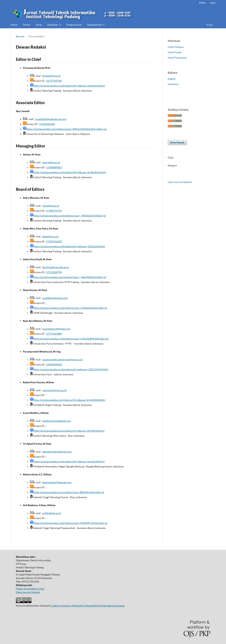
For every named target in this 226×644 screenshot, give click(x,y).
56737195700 (54, 81)
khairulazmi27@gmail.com (57, 482)
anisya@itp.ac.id (51, 162)
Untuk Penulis (175, 52)
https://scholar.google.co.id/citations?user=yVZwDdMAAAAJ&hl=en (71, 339)
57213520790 (54, 272)
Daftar (203, 3)
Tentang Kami (95, 25)
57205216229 (54, 241)
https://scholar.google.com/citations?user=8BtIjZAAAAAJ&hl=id (69, 492)
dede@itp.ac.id (50, 236)
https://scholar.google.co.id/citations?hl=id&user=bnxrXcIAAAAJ (69, 461)
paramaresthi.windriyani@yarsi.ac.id (62, 359)
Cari (210, 25)
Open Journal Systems (180, 182)
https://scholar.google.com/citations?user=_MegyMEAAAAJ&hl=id (70, 277)
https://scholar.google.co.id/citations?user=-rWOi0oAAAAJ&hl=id (70, 216)
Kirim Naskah (177, 142)
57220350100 (47, 124)
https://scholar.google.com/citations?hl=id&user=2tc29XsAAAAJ (69, 431)
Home (14, 25)
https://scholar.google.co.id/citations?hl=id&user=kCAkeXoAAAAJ (70, 172)
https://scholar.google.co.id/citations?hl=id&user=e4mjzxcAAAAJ (69, 86)
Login (213, 3)
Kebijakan (53, 25)
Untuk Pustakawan (177, 58)
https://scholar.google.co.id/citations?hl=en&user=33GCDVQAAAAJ (71, 369)
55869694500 (54, 364)
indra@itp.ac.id (51, 206)
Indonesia (173, 84)
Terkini (27, 25)
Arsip (39, 25)
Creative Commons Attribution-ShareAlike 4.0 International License (87, 606)
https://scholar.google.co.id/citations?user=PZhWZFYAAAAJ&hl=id (70, 523)
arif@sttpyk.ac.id (52, 513)
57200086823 (54, 167)
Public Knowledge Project (30, 589)
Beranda (20, 36)
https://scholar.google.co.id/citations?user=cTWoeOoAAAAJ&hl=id (70, 308)
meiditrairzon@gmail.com (57, 421)
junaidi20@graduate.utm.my (51, 119)
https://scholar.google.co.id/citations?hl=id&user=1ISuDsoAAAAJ (69, 246)
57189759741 (54, 211)
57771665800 (54, 334)
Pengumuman (74, 25)
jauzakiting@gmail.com (55, 298)
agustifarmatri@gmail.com (57, 452)
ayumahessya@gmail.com (56, 329)
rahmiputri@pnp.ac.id (54, 390)
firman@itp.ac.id (51, 76)
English (172, 79)
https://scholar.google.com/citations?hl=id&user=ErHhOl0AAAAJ (69, 400)
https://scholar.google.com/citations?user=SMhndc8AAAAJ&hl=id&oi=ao (67, 129)
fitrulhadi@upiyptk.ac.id (56, 267)
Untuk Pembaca (176, 47)
